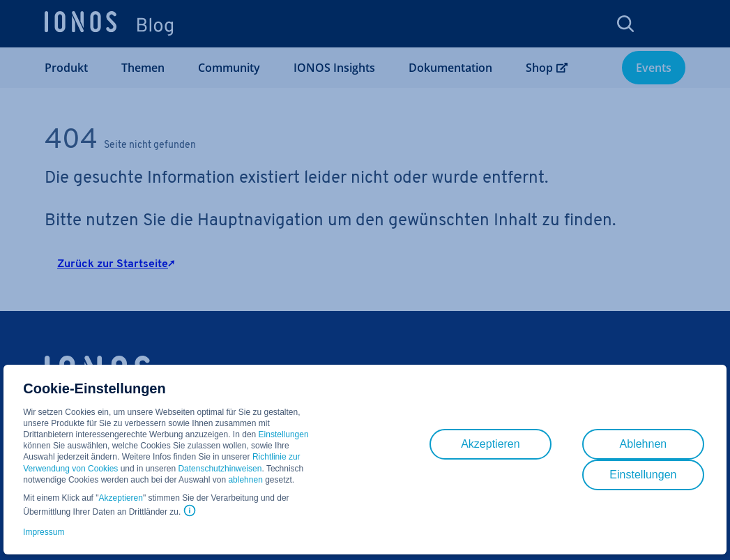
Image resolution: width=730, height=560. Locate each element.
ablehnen (245, 480)
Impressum (44, 532)
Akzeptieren (121, 498)
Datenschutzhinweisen (220, 469)
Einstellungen (284, 434)
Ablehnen (644, 444)
